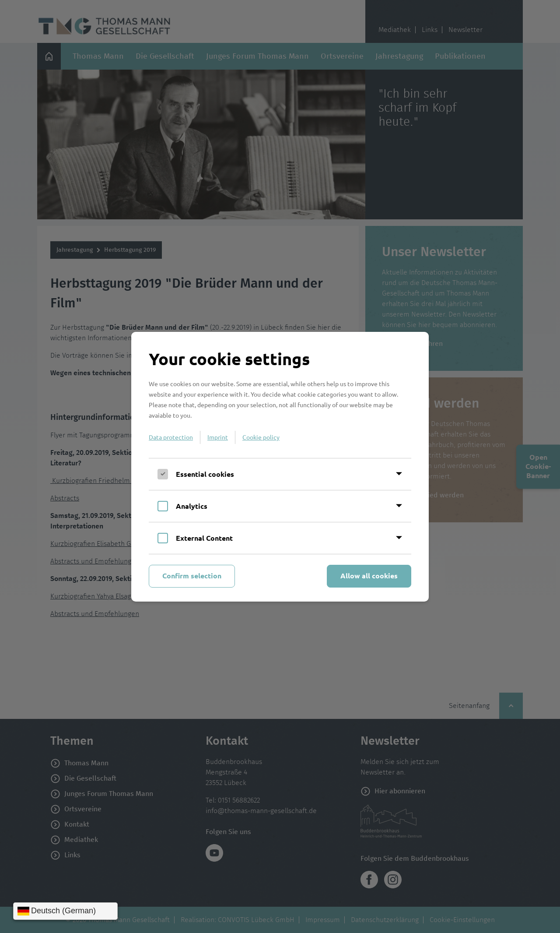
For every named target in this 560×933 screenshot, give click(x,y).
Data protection (171, 437)
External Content (204, 538)
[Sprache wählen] (65, 911)
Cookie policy (261, 437)
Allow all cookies (369, 576)
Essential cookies (205, 474)
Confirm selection (192, 576)
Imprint (218, 437)
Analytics (192, 506)
